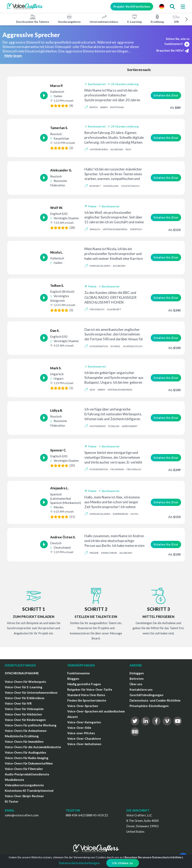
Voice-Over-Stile (79, 728)
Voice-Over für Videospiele (24, 709)
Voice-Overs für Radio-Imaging (27, 758)
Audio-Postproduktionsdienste (27, 774)
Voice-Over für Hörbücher (23, 714)
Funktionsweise (79, 673)
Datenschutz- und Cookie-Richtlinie (155, 700)
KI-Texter (12, 801)
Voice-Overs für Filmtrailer (24, 769)
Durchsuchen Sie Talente (33, 19)
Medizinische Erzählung (22, 736)
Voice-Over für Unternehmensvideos (31, 693)
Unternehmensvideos (104, 19)
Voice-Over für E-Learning (24, 687)
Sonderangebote (69, 19)
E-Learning (134, 19)
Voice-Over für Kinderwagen (25, 720)
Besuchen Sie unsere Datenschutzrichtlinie (153, 857)
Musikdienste (15, 780)
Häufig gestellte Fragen (84, 684)
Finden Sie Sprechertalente (87, 700)
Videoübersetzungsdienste (24, 785)
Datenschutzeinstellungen (79, 863)
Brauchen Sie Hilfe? (173, 51)
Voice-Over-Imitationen (84, 744)
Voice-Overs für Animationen (26, 731)
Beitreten (137, 679)
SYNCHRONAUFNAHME (22, 673)
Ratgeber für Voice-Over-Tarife (90, 689)
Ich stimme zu (123, 863)
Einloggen (137, 673)
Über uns (136, 684)
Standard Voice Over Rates (86, 695)
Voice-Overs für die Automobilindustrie (33, 747)
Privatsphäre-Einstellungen (149, 706)
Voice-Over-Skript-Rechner (24, 796)
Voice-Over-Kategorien (84, 722)
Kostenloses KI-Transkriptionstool (29, 791)
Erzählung (157, 19)
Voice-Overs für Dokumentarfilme (29, 763)
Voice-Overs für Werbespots (25, 682)
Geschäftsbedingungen (146, 695)
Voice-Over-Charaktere (84, 738)
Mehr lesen (13, 56)
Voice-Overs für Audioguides (25, 752)
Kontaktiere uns (141, 689)
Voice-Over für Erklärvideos (25, 698)
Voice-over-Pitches (81, 733)
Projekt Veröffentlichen (132, 6)
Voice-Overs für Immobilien (24, 742)
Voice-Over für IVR (18, 703)
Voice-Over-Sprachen (83, 706)
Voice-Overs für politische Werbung (31, 725)
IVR (176, 19)
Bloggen (73, 679)
